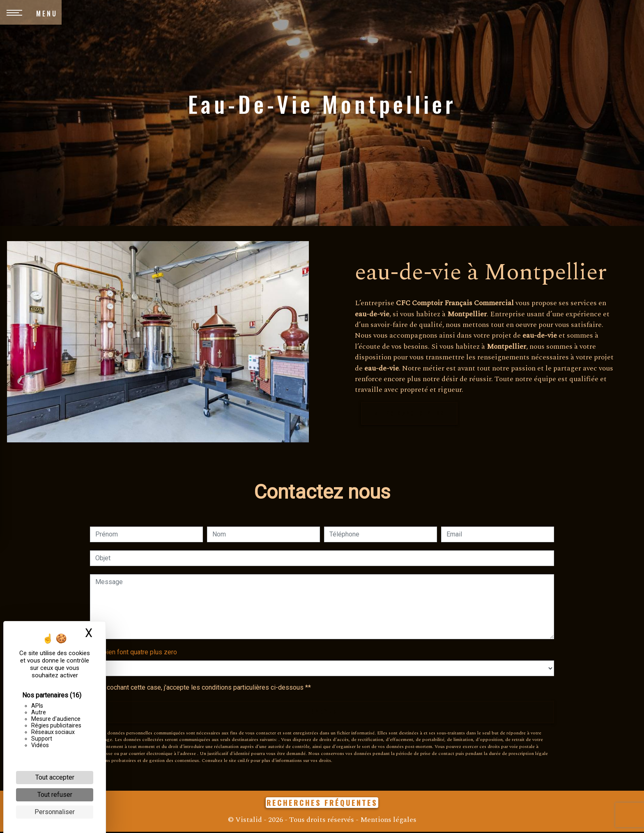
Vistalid (249, 821)
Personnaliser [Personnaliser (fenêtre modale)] (55, 812)
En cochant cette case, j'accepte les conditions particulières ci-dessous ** (205, 688)
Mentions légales (388, 821)
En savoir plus (412, 414)
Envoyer (322, 713)
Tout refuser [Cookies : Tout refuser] (55, 795)
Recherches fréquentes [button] (322, 804)
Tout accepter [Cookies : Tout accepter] (55, 777)
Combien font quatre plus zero (133, 652)
